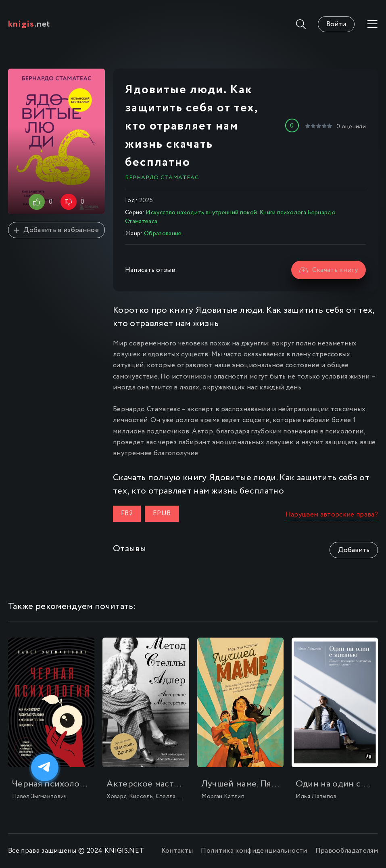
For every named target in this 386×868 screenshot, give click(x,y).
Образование (163, 234)
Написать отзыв (150, 270)
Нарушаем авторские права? (332, 515)
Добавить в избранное (56, 230)
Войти (336, 24)
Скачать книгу (329, 270)
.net (29, 24)
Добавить (354, 550)
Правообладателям (347, 851)
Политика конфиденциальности (254, 851)
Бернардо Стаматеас (162, 178)
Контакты (177, 851)
